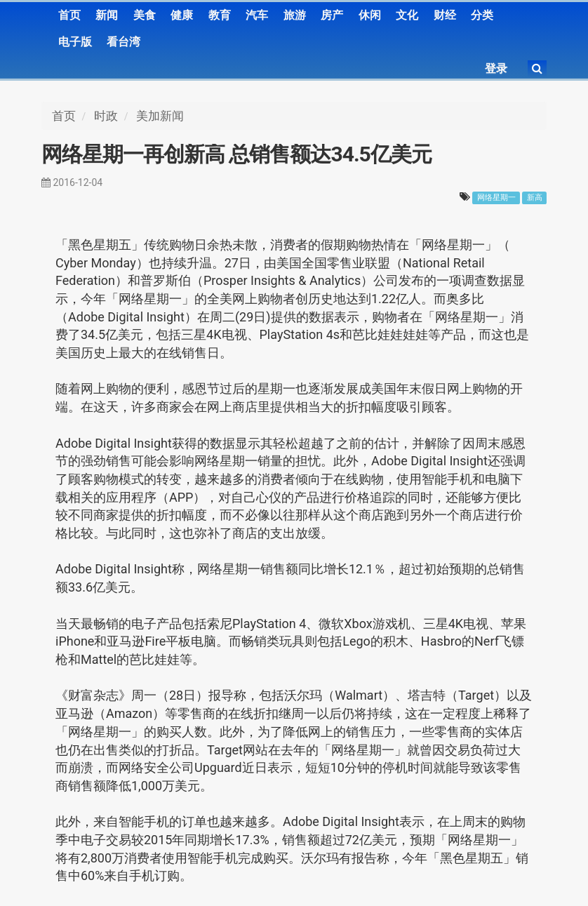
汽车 (257, 15)
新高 (535, 198)
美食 (145, 15)
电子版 (75, 42)
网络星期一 (496, 198)
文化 (407, 15)
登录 (496, 68)
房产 (332, 15)
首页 (69, 15)
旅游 (295, 15)
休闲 (370, 15)
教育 (220, 15)
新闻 (107, 15)
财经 (445, 15)
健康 (182, 15)
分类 (482, 15)
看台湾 (123, 42)
